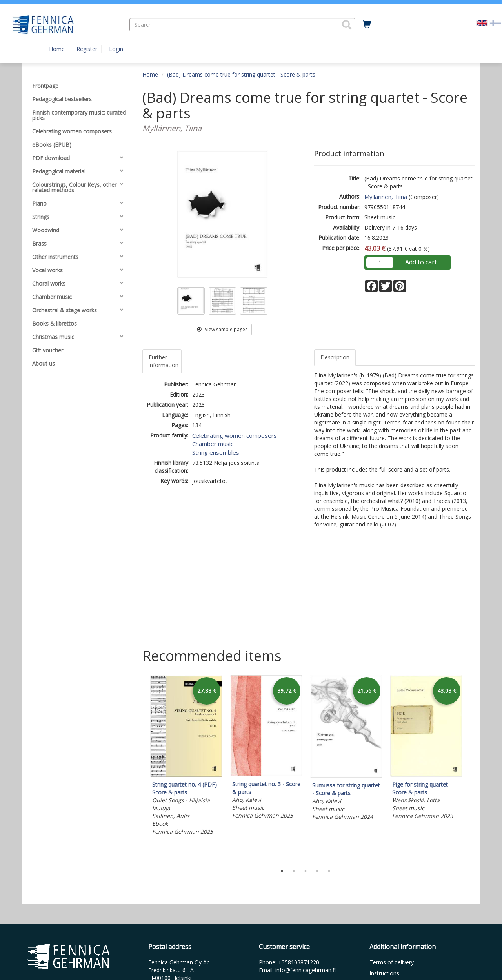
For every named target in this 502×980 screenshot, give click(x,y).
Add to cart (421, 262)
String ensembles (216, 452)
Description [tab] (335, 357)
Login (116, 49)
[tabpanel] (186, 756)
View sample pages (222, 329)
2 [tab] (294, 871)
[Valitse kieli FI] (495, 23)
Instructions (384, 973)
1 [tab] (282, 871)
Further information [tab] (164, 361)
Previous (140, 768)
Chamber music (213, 444)
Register (87, 49)
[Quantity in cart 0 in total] (367, 24)
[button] (347, 25)
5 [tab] (329, 871)
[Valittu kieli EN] (482, 23)
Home (57, 49)
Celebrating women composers (235, 435)
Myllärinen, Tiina (386, 197)
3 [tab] (306, 871)
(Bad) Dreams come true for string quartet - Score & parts (241, 74)
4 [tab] (317, 871)
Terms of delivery (392, 962)
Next (471, 768)
